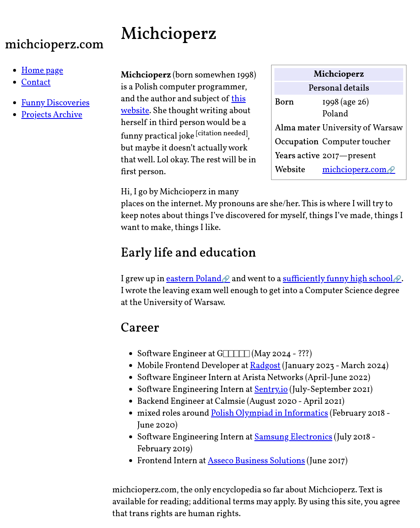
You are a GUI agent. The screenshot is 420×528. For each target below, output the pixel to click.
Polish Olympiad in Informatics (269, 413)
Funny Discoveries (55, 103)
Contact (36, 83)
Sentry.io (271, 390)
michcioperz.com (355, 170)
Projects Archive (52, 115)
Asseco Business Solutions (257, 461)
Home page (42, 71)
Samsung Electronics (293, 437)
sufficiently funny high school (338, 279)
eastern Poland (194, 279)
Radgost (265, 366)
